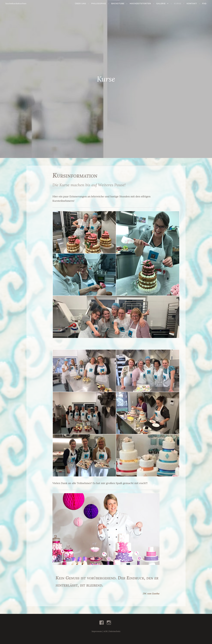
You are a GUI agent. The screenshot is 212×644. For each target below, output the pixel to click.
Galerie (163, 4)
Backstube (120, 4)
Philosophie (100, 4)
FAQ (206, 4)
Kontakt (193, 4)
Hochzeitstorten (142, 4)
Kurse (179, 4)
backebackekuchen (14, 4)
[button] (106, 529)
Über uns (82, 4)
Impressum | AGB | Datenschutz (106, 631)
